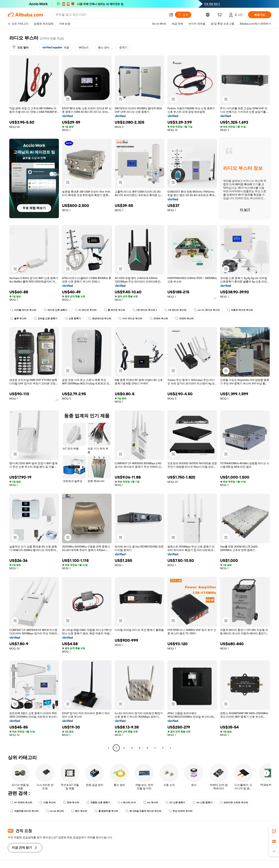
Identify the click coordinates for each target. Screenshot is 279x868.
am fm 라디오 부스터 (207, 310)
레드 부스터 (79, 811)
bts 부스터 (151, 803)
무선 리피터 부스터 (181, 811)
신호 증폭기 (73, 319)
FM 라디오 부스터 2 (145, 310)
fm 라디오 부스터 (86, 310)
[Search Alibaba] (111, 15)
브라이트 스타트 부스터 (234, 803)
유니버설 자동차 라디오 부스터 (143, 811)
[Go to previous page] (108, 748)
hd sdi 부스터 (55, 811)
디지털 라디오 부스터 (23, 310)
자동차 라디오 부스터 (240, 310)
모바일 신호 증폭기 (46, 319)
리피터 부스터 (159, 319)
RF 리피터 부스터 (21, 803)
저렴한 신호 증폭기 (98, 803)
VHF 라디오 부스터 (130, 319)
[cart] (220, 15)
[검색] (183, 15)
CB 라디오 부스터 (175, 310)
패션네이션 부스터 (100, 319)
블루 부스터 (18, 319)
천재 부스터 (71, 803)
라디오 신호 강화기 (55, 310)
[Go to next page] (170, 748)
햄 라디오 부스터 (115, 310)
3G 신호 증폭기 (175, 803)
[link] (274, 831)
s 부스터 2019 (127, 803)
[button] (171, 15)
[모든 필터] (21, 47)
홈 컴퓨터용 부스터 (106, 811)
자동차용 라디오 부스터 (24, 811)
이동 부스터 (48, 803)
